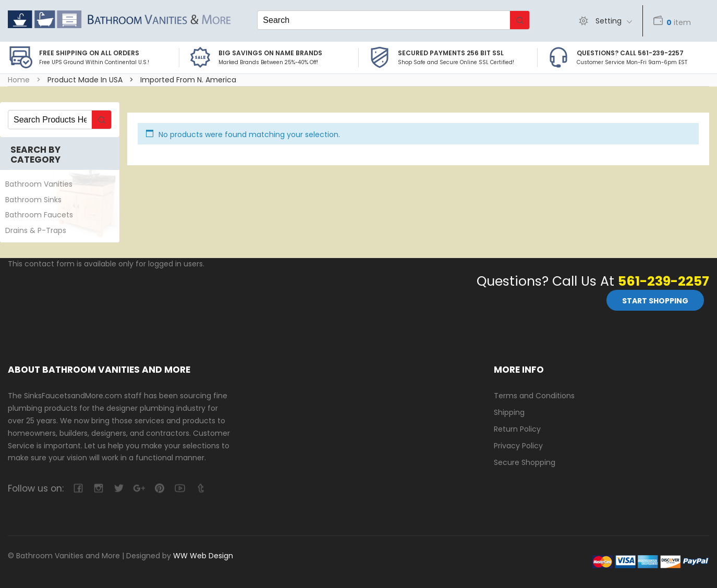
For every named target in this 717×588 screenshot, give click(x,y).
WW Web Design (203, 556)
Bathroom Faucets (39, 215)
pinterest (159, 488)
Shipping (509, 412)
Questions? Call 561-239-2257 (630, 53)
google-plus (139, 488)
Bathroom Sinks (33, 200)
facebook (78, 488)
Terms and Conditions (534, 396)
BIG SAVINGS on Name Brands (270, 53)
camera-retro (98, 488)
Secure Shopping (525, 462)
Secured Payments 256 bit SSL (451, 53)
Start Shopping (655, 301)
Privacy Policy (518, 446)
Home (19, 80)
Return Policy (517, 429)
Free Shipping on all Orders (89, 53)
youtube (180, 488)
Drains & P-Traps (36, 230)
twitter (119, 488)
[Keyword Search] (384, 20)
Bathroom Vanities (39, 184)
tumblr (200, 488)
